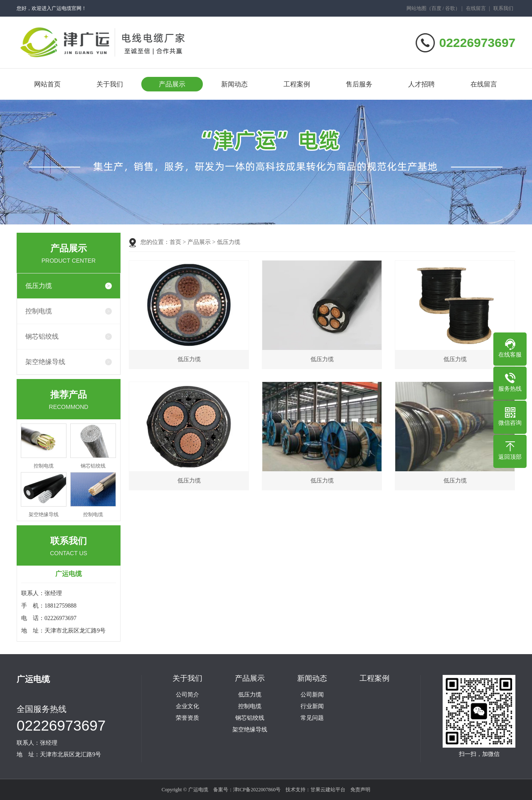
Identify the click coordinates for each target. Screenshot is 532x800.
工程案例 (297, 84)
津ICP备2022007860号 (257, 790)
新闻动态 (234, 84)
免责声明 (360, 790)
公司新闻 (312, 695)
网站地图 (416, 8)
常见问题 (312, 718)
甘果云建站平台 (328, 790)
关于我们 (110, 84)
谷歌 (450, 8)
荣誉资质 (187, 718)
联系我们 (503, 8)
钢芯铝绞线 (42, 336)
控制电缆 (39, 311)
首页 (175, 242)
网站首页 (47, 84)
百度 (436, 8)
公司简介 (187, 695)
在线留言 (476, 8)
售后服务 (359, 84)
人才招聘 (421, 84)
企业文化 (187, 706)
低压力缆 (39, 286)
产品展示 (172, 84)
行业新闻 (312, 706)
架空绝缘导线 (45, 362)
